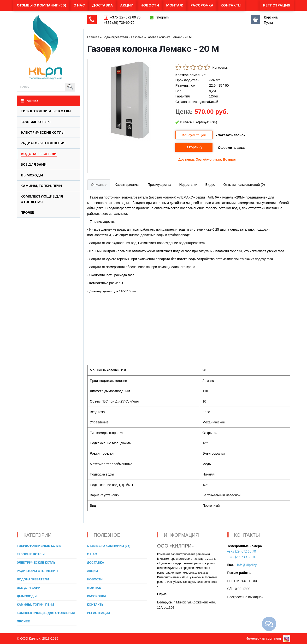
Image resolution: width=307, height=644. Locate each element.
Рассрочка (202, 5)
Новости (150, 5)
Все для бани (34, 164)
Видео (210, 185)
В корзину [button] (194, 147)
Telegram (162, 17)
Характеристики (127, 185)
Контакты (231, 5)
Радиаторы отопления (43, 143)
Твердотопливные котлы (46, 111)
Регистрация (277, 5)
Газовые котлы (36, 122)
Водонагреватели (39, 154)
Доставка (103, 5)
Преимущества (159, 185)
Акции (127, 5)
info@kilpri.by (247, 565)
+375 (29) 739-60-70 (119, 23)
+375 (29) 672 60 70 (125, 17)
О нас (79, 5)
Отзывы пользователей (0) (244, 185)
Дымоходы (32, 175)
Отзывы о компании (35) (41, 5)
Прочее (27, 212)
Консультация (194, 135)
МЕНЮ (29, 101)
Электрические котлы (43, 132)
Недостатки (188, 185)
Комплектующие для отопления (46, 613)
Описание (99, 185)
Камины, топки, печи (41, 186)
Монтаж (175, 5)
